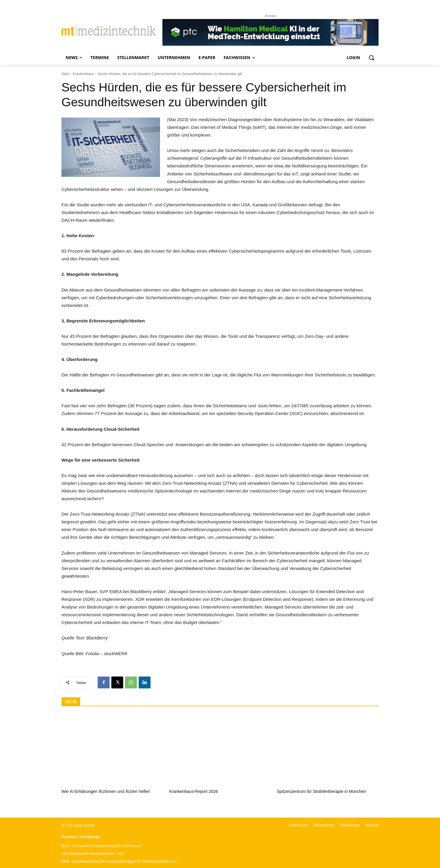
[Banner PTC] (270, 32)
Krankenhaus (83, 74)
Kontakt (372, 825)
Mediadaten (350, 825)
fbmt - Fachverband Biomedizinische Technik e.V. (102, 846)
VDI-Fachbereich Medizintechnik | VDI (93, 854)
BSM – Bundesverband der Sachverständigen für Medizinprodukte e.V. (120, 861)
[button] (371, 58)
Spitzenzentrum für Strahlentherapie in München (321, 791)
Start (65, 74)
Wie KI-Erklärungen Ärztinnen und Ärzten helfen (106, 791)
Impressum (299, 825)
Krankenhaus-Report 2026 (194, 791)
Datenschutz (324, 825)
